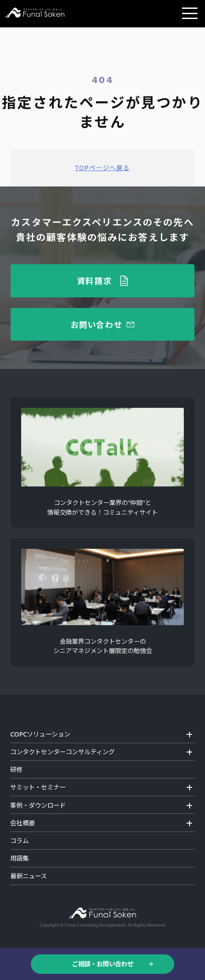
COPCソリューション (40, 734)
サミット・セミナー (38, 787)
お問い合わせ (97, 324)
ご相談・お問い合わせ (103, 964)
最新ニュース (28, 876)
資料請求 (95, 281)
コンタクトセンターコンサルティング (62, 752)
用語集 (19, 858)
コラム (19, 841)
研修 (16, 769)
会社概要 (22, 823)
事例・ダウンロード (38, 805)
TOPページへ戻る (102, 168)
